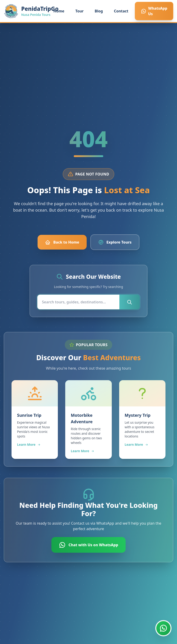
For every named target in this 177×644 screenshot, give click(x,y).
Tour (80, 11)
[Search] (78, 302)
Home (59, 11)
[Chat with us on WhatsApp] (163, 627)
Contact (121, 11)
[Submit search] (130, 302)
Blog (99, 11)
